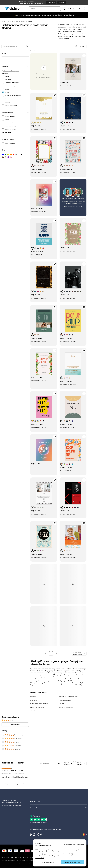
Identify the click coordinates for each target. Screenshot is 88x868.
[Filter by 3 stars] (3, 744)
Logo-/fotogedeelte (8, 141)
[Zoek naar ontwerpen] (27, 48)
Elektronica (34, 702)
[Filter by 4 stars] (3, 740)
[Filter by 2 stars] (3, 748)
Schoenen (62, 706)
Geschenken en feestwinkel (39, 706)
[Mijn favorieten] (74, 9)
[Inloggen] (79, 9)
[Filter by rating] (68, 765)
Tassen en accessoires (66, 709)
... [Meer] (8, 21)
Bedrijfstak (5, 69)
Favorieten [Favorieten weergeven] (80, 48)
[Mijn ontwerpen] (70, 9)
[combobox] (44, 9)
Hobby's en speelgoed (37, 709)
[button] (46, 655)
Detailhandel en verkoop (19, 21)
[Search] (59, 765)
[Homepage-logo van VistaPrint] (15, 9)
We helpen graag (58, 803)
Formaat (4, 55)
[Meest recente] (81, 765)
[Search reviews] (48, 765)
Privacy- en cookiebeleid (21, 859)
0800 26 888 (5, 859)
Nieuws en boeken (65, 702)
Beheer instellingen (48, 862)
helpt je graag (11, 807)
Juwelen (33, 713)
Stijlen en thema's (7, 114)
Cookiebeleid (40, 858)
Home (3, 21)
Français (62, 2)
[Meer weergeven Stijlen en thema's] (6, 134)
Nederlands (51, 2)
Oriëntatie (5, 62)
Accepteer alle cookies (73, 862)
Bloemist (33, 699)
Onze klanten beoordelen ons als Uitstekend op (45, 831)
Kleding (30, 21)
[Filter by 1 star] (3, 751)
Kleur (3, 152)
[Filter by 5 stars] (3, 737)
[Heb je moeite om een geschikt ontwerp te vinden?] (73, 200)
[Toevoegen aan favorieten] (84, 58)
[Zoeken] (59, 9)
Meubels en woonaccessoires (68, 699)
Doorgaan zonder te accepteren (74, 845)
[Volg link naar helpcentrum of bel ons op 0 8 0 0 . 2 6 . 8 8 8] (64, 9)
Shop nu (71, 15)
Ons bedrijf (58, 810)
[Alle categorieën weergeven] (10, 73)
